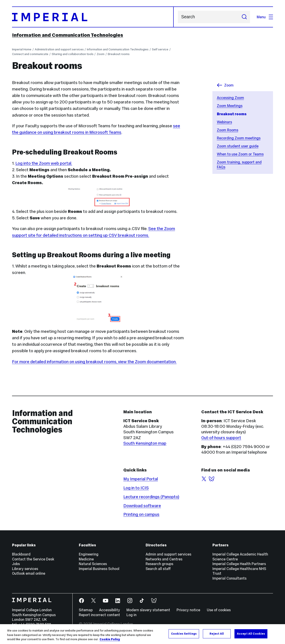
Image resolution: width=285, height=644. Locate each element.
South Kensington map (145, 443)
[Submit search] (244, 17)
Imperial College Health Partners (239, 564)
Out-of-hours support (221, 438)
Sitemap (86, 610)
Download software (142, 506)
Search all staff (158, 569)
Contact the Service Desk (33, 559)
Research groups (159, 564)
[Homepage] (93, 17)
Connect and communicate (30, 54)
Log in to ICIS (136, 488)
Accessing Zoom (230, 98)
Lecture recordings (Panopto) (151, 497)
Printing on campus (141, 514)
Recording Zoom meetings (239, 138)
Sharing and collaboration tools (73, 54)
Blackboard (21, 554)
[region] (142, 634)
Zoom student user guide (238, 146)
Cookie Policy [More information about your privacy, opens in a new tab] (110, 639)
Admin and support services (168, 554)
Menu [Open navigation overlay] (265, 17)
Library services (25, 569)
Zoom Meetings (230, 106)
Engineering (89, 554)
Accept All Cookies (251, 634)
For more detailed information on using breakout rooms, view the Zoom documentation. (94, 362)
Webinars (224, 122)
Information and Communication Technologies (68, 35)
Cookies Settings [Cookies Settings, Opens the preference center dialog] (184, 634)
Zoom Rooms (228, 130)
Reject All (217, 634)
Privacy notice (188, 610)
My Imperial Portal (141, 479)
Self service (160, 49)
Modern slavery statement (148, 610)
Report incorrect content (99, 615)
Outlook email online (29, 573)
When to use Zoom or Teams (240, 154)
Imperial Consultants (229, 578)
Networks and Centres (164, 559)
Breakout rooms (119, 54)
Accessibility (110, 610)
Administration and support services (59, 49)
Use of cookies (219, 610)
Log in (131, 615)
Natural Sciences (93, 564)
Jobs (16, 564)
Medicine (86, 559)
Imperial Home (22, 49)
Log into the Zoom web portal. (44, 163)
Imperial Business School (99, 569)
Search (178, 17)
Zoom (101, 54)
